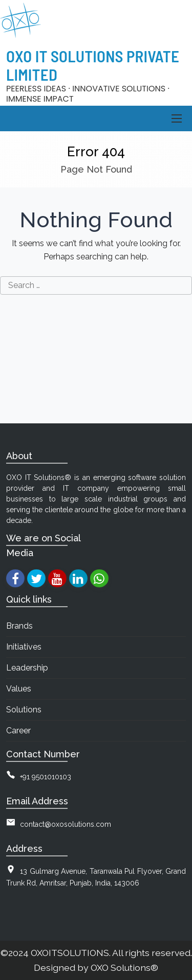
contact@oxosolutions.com (66, 824)
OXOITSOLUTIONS (70, 953)
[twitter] (36, 578)
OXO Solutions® (124, 967)
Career (18, 731)
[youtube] (57, 578)
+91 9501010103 (46, 777)
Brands (19, 626)
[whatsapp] (99, 578)
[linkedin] (78, 578)
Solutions (24, 710)
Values (19, 689)
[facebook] (15, 578)
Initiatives (24, 647)
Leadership (27, 668)
